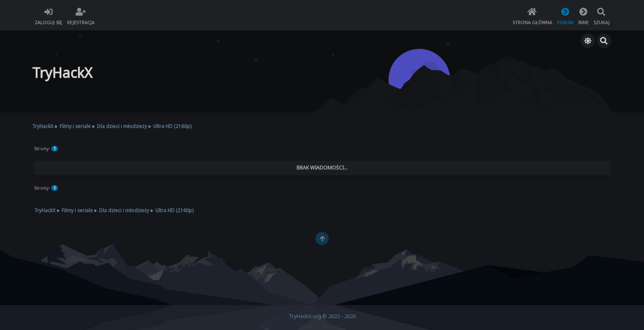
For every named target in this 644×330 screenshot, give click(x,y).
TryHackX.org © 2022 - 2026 (322, 316)
